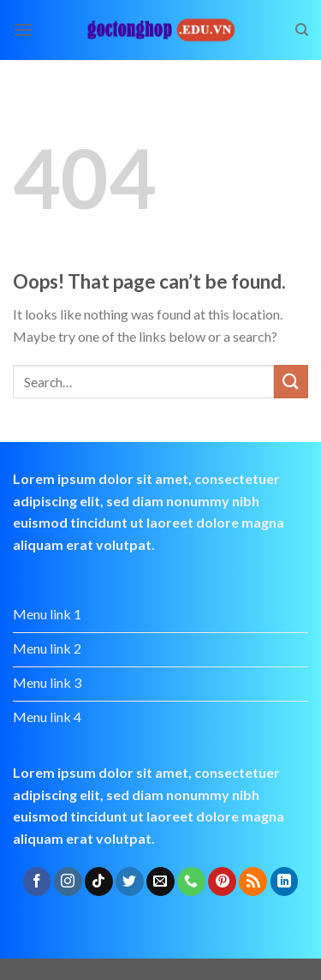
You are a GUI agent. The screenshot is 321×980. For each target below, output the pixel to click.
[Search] (302, 30)
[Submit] (291, 382)
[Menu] (23, 30)
